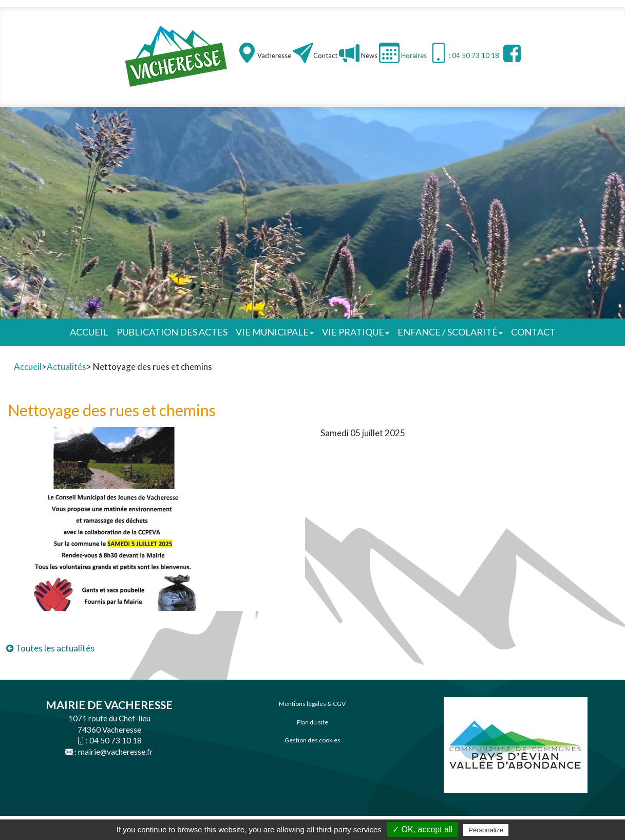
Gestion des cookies (312, 740)
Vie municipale (275, 332)
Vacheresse (274, 55)
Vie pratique (356, 332)
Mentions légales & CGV (312, 704)
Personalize (486, 830)
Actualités (67, 367)
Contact (325, 55)
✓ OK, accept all (422, 829)
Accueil (89, 332)
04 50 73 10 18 (116, 740)
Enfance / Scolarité (450, 332)
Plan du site (312, 722)
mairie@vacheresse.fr (116, 752)
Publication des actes (172, 332)
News (368, 55)
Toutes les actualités (50, 648)
